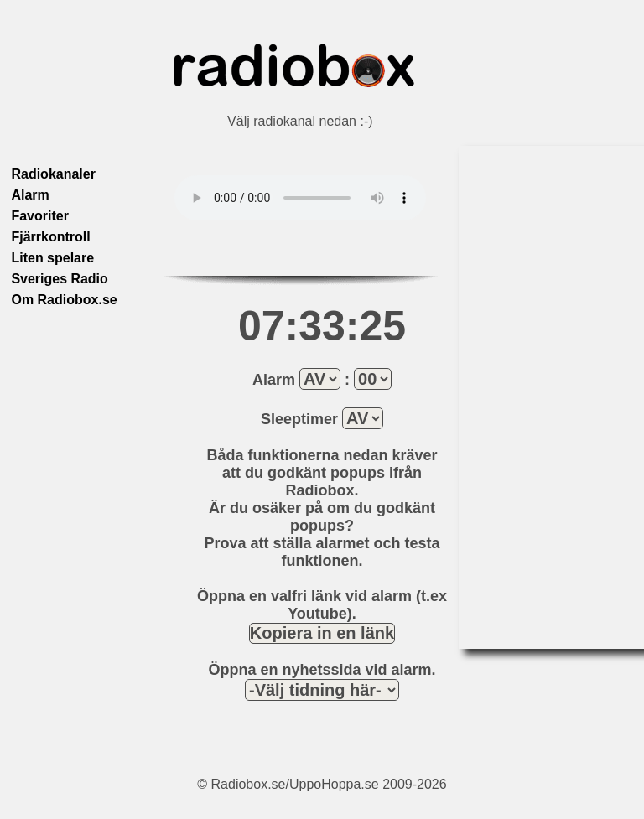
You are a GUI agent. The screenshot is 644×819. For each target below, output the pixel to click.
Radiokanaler (53, 174)
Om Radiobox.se (64, 300)
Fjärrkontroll (50, 237)
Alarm (30, 195)
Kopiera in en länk (322, 633)
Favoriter (39, 216)
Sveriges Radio (60, 279)
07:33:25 (322, 326)
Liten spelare (52, 258)
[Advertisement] (526, 397)
